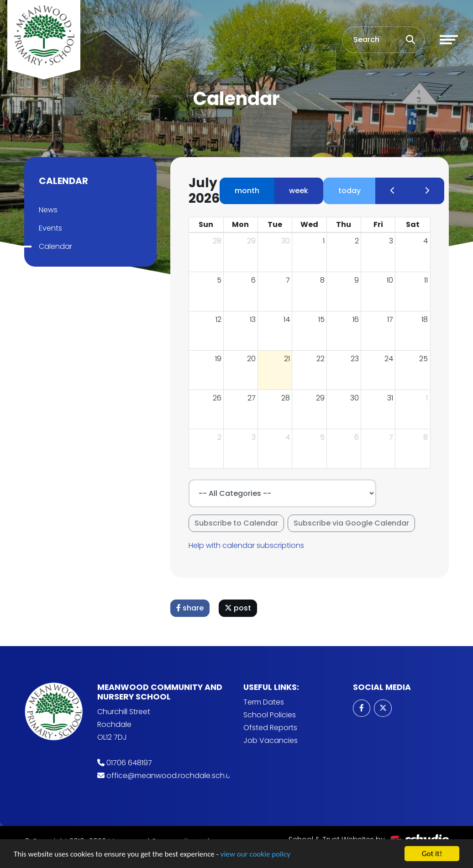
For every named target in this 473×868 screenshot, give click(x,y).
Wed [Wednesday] (311, 224)
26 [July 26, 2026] (219, 398)
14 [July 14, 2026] (289, 319)
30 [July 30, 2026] (356, 398)
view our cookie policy (255, 858)
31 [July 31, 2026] (392, 398)
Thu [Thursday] (345, 224)
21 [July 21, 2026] (289, 359)
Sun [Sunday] (208, 224)
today (351, 191)
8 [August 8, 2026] (427, 437)
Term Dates (264, 702)
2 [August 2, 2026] (221, 437)
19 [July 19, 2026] (220, 359)
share (192, 608)
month (249, 191)
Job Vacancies (271, 740)
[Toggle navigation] (449, 40)
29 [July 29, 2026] (322, 398)
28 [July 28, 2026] (287, 398)
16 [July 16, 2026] (357, 319)
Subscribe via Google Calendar (353, 523)
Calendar (54, 246)
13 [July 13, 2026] (255, 319)
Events (49, 228)
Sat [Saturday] (415, 224)
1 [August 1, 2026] (429, 398)
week (300, 191)
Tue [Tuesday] (277, 224)
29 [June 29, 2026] (253, 241)
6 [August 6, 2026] (358, 437)
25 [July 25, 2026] (425, 359)
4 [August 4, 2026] (289, 437)
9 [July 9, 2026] (358, 280)
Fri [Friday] (380, 224)
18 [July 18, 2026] (426, 319)
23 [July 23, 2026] (357, 359)
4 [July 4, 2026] (427, 241)
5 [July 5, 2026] (221, 280)
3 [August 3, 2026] (255, 437)
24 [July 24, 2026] (391, 359)
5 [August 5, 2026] (324, 437)
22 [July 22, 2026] (322, 359)
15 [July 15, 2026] (323, 319)
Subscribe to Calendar (238, 523)
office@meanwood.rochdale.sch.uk (170, 776)
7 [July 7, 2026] (290, 280)
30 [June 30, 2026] (287, 241)
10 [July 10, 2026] (392, 280)
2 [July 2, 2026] (359, 241)
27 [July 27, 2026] (253, 398)
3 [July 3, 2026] (393, 241)
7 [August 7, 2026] (393, 437)
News (46, 210)
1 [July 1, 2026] (326, 241)
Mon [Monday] (242, 224)
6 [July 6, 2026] (255, 280)
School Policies (270, 715)
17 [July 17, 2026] (392, 319)
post (240, 608)
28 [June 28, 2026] (219, 241)
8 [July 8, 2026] (324, 280)
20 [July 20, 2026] (253, 359)
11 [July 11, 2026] (428, 280)
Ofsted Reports (270, 728)
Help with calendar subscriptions (248, 545)
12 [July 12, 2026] (220, 319)
